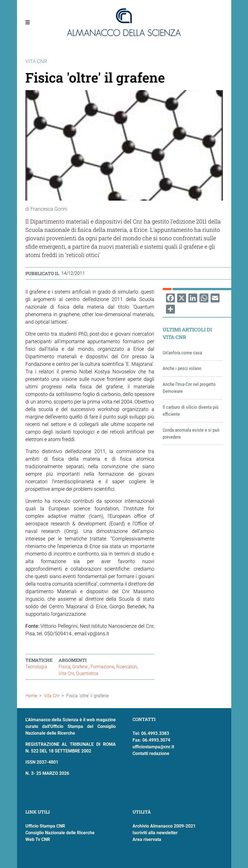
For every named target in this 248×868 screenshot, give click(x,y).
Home (31, 696)
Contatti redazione (151, 753)
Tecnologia (36, 667)
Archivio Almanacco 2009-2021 (164, 826)
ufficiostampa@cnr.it (153, 747)
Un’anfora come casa (182, 353)
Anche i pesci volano (182, 368)
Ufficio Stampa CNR (45, 826)
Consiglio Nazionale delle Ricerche (60, 833)
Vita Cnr (66, 673)
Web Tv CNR (38, 839)
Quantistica (87, 673)
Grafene (80, 667)
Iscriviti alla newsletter (155, 833)
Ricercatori (127, 667)
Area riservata (147, 839)
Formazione (102, 667)
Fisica (64, 667)
